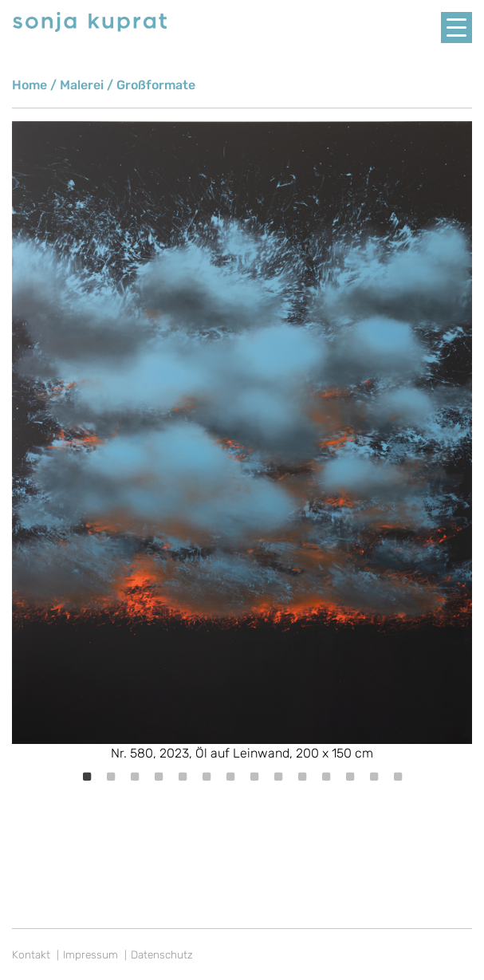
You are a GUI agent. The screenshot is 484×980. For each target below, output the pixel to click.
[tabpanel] (242, 442)
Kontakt (31, 954)
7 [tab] (230, 777)
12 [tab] (350, 777)
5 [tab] (183, 777)
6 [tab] (207, 777)
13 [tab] (374, 777)
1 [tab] (87, 777)
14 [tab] (398, 777)
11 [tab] (326, 777)
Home (30, 85)
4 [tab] (159, 777)
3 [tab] (135, 777)
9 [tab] (278, 777)
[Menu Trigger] (456, 28)
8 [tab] (254, 777)
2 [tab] (111, 777)
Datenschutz (162, 954)
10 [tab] (302, 777)
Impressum (91, 954)
